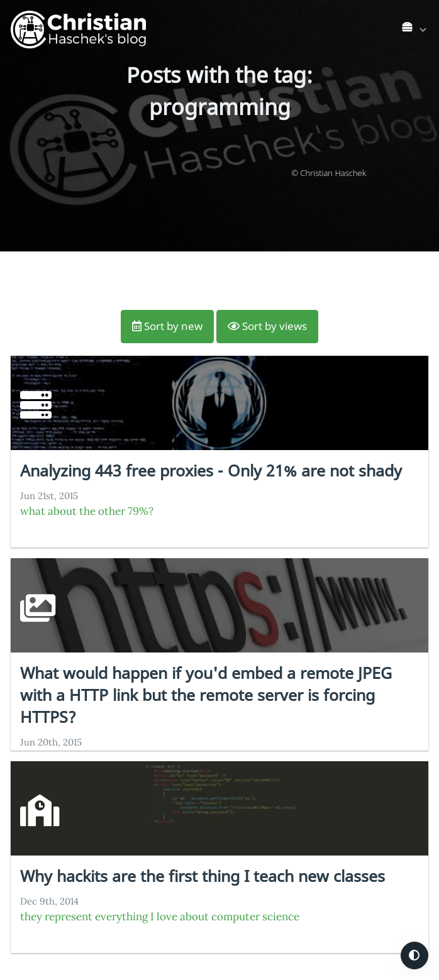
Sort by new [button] (167, 326)
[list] (415, 27)
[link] (415, 30)
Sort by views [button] (267, 326)
